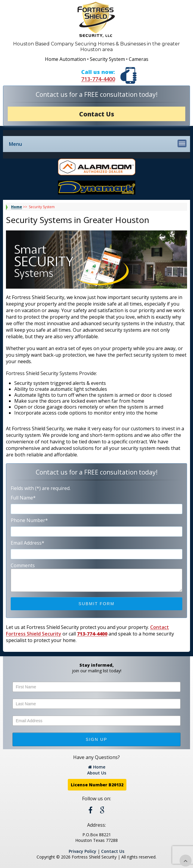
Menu (98, 143)
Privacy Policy (83, 851)
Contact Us (97, 114)
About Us (97, 773)
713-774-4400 (98, 79)
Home (17, 207)
